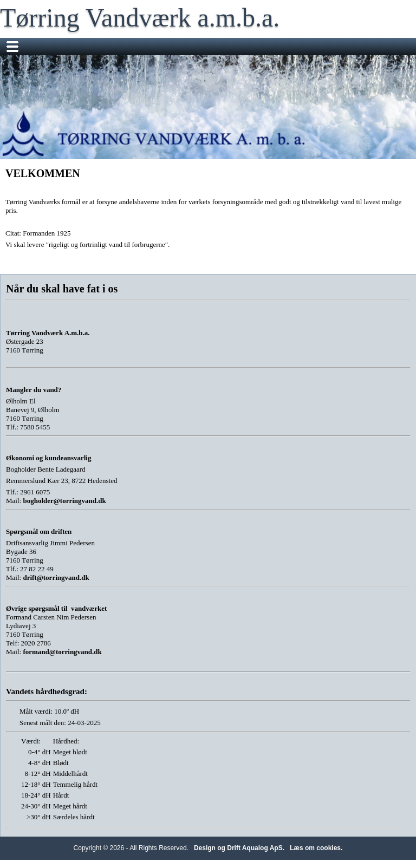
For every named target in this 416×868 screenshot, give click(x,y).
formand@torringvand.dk (62, 652)
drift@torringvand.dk (56, 577)
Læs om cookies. (316, 848)
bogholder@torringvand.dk (64, 501)
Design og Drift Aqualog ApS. (239, 848)
